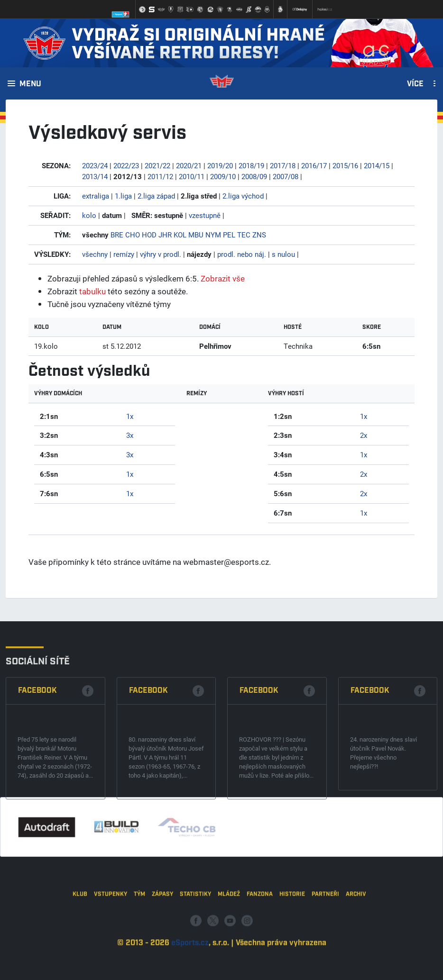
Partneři (325, 938)
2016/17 (314, 165)
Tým (139, 938)
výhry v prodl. (161, 254)
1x (130, 416)
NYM (213, 235)
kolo (89, 215)
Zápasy (162, 938)
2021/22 (157, 165)
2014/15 (377, 165)
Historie (292, 938)
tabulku (92, 291)
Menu (30, 84)
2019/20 (220, 165)
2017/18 (283, 165)
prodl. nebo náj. (242, 254)
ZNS (259, 235)
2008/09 (254, 176)
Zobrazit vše (223, 278)
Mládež (229, 938)
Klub (80, 938)
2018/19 (251, 165)
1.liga (123, 196)
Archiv (356, 938)
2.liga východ (243, 196)
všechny (95, 254)
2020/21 (189, 165)
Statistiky (195, 938)
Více (415, 84)
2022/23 (126, 165)
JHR (165, 235)
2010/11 (192, 176)
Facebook (37, 757)
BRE (117, 235)
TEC (244, 235)
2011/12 (160, 176)
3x (130, 435)
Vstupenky (111, 938)
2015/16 (345, 165)
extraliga (96, 196)
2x (364, 435)
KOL (180, 235)
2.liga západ (156, 196)
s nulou (283, 254)
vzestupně (205, 215)
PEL (229, 235)
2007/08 (286, 176)
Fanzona (260, 938)
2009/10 (223, 176)
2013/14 (95, 176)
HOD (149, 235)
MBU (196, 235)
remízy (124, 254)
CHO (133, 235)
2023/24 (95, 165)
